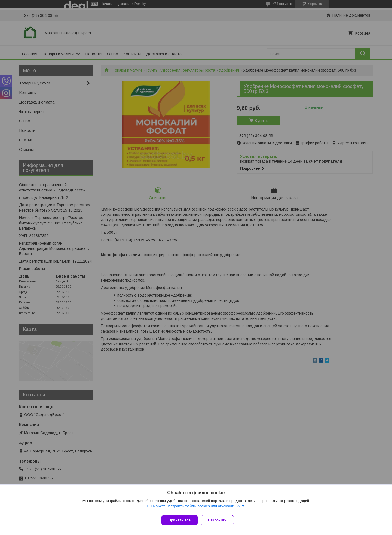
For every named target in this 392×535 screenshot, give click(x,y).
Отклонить (220, 520)
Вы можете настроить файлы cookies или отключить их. (194, 508)
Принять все (180, 520)
